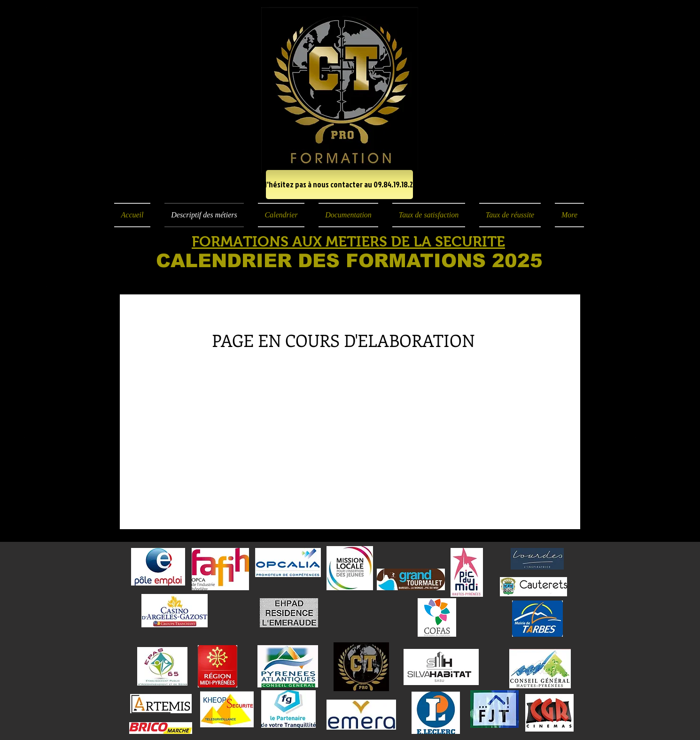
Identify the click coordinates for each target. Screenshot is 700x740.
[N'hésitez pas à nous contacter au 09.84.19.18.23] (339, 185)
